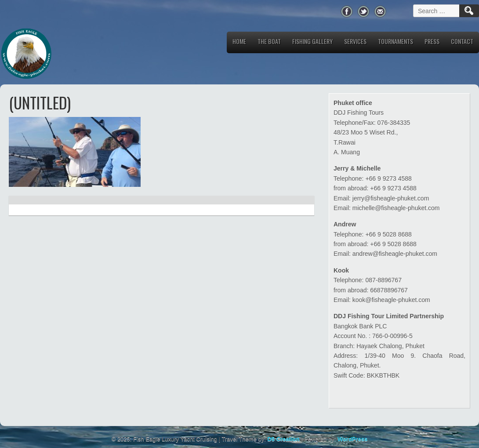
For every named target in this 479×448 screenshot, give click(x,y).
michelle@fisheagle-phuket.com (396, 208)
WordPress (352, 439)
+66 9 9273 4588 (388, 178)
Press (432, 41)
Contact (462, 41)
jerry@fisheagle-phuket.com (391, 198)
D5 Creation (283, 439)
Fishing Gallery (312, 41)
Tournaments (396, 41)
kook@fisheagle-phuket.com (391, 300)
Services (355, 41)
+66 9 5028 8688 (388, 234)
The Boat (269, 41)
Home (239, 41)
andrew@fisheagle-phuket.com (395, 254)
